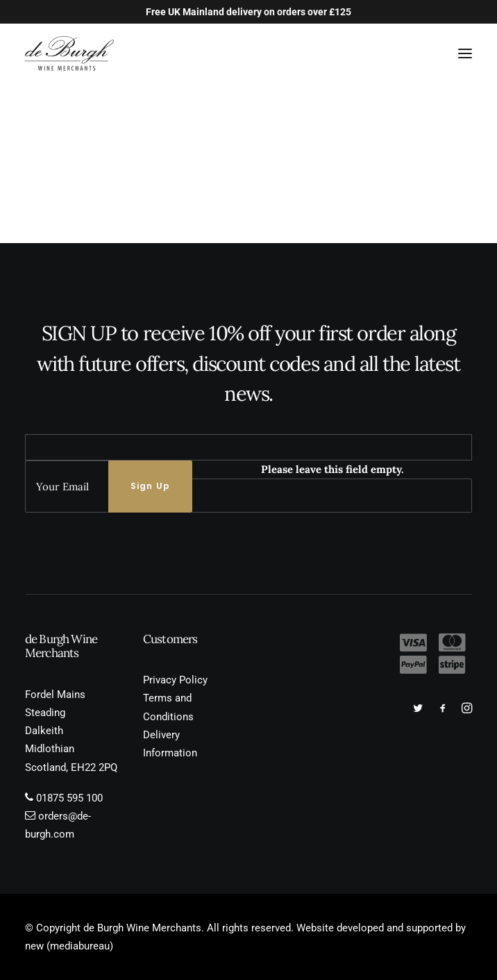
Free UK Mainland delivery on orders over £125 (248, 12)
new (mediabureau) (69, 946)
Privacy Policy (175, 680)
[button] (465, 53)
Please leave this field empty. (332, 469)
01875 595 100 (69, 798)
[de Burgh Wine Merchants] (69, 53)
